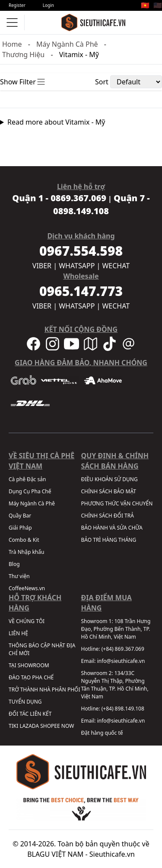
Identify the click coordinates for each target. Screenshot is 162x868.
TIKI (13, 726)
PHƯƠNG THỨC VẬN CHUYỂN (117, 503)
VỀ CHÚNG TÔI (27, 621)
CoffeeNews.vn (27, 588)
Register (17, 5)
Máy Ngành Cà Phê (67, 44)
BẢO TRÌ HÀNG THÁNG (109, 540)
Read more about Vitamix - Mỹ (56, 122)
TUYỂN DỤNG (25, 702)
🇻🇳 (145, 5)
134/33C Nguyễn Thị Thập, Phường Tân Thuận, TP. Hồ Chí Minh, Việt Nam (115, 685)
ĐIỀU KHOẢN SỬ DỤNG (110, 479)
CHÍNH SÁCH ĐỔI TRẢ (108, 516)
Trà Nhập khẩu (26, 552)
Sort (102, 82)
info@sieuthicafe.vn (121, 661)
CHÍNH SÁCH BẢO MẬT (109, 491)
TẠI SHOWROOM (29, 665)
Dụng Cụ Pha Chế (30, 491)
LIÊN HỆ (18, 633)
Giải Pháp (20, 528)
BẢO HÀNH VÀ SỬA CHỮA (112, 528)
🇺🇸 (158, 5)
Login (48, 5)
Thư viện (19, 576)
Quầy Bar (20, 516)
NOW (68, 726)
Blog (14, 564)
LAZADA (29, 726)
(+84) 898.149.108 (123, 709)
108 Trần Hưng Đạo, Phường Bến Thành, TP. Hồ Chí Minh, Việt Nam (116, 629)
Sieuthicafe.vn (112, 854)
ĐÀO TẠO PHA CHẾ (31, 677)
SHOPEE (50, 726)
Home (12, 44)
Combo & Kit (24, 540)
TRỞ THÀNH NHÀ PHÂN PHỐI (44, 690)
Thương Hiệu (23, 55)
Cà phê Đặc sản (27, 479)
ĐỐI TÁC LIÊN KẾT (30, 714)
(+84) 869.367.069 (123, 649)
